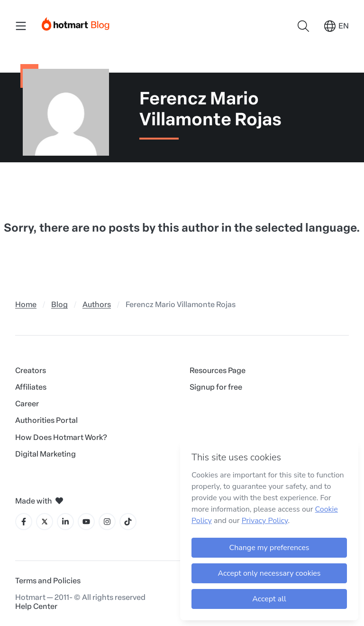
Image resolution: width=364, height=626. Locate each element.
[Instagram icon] (107, 522)
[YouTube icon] (86, 522)
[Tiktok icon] (128, 522)
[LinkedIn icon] (65, 522)
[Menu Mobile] (21, 26)
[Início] (76, 22)
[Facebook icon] (24, 522)
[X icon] (45, 522)
